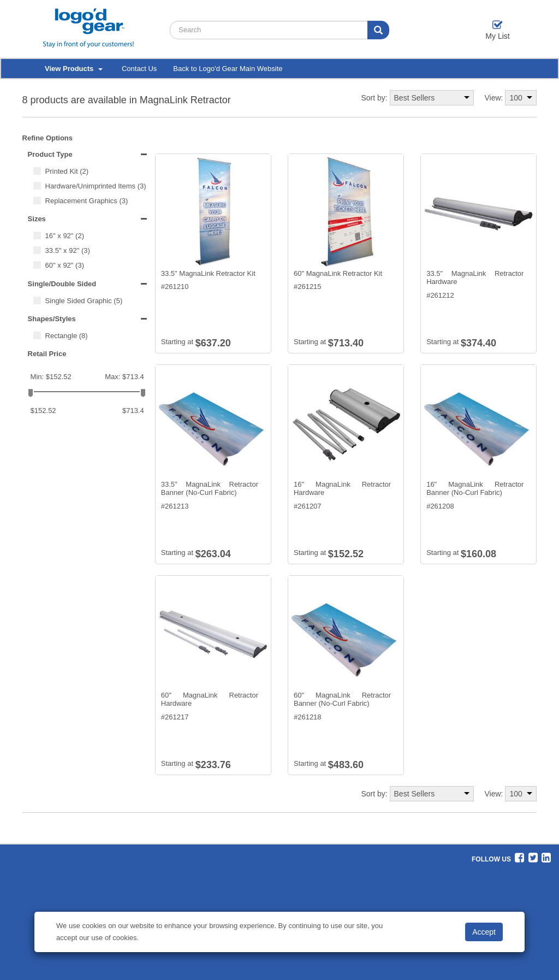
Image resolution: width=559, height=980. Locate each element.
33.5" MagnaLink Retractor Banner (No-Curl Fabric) (210, 489)
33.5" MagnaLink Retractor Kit (208, 273)
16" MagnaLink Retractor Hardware (342, 489)
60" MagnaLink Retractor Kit (338, 273)
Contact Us (139, 69)
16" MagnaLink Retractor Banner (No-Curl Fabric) (475, 489)
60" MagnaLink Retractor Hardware (210, 699)
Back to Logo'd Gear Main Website (228, 69)
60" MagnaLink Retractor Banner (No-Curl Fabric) (342, 699)
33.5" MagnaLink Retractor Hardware (475, 278)
